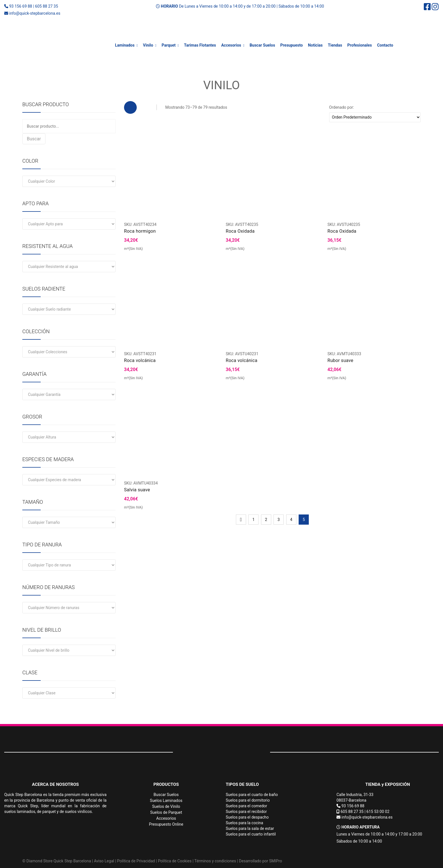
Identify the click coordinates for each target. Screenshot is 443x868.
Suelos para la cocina (244, 823)
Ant (241, 520)
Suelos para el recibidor (246, 812)
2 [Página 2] (266, 520)
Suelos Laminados (166, 801)
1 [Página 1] (253, 520)
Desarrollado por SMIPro (260, 861)
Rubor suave (340, 360)
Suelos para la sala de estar (250, 828)
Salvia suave (137, 490)
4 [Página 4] (291, 520)
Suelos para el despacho (247, 817)
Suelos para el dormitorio (248, 800)
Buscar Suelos (262, 45)
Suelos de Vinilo (166, 806)
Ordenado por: (342, 107)
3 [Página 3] (279, 520)
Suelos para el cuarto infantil (251, 834)
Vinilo (148, 45)
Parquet (169, 45)
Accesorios (231, 45)
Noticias (315, 45)
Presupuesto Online (166, 824)
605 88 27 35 (46, 6)
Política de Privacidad (136, 861)
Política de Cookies (175, 861)
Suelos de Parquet (166, 812)
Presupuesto (292, 45)
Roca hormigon (140, 231)
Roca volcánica (140, 360)
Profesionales (360, 45)
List (145, 107)
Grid (130, 107)
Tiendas (335, 45)
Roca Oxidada (240, 231)
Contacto (385, 45)
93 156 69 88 (20, 6)
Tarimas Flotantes (200, 45)
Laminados (125, 45)
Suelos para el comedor (247, 806)
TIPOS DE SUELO (242, 784)
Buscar (34, 139)
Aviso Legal (104, 861)
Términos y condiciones (215, 861)
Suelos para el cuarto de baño (252, 795)
